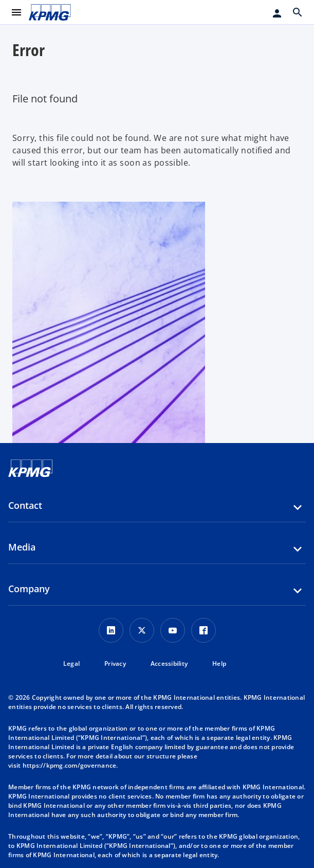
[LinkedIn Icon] (111, 630)
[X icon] (142, 630)
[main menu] (16, 12)
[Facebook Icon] (204, 630)
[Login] (277, 13)
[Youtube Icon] (173, 630)
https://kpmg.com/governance (70, 765)
